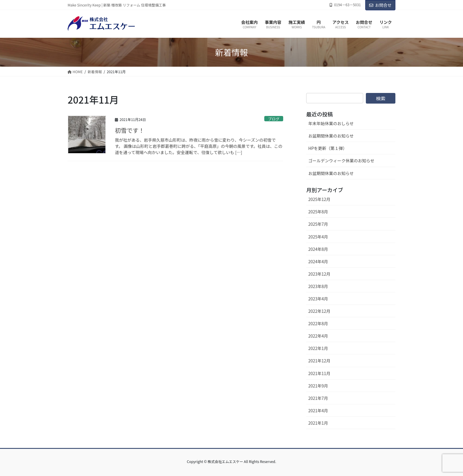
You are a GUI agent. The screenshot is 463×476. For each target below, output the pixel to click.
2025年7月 (318, 224)
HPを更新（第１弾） (328, 148)
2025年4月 (318, 237)
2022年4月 (318, 336)
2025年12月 (319, 199)
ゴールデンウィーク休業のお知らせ (341, 161)
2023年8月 (318, 286)
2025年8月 (318, 212)
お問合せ (380, 5)
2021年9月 (318, 386)
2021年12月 (319, 361)
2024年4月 (318, 261)
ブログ (274, 119)
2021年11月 (319, 373)
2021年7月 (318, 398)
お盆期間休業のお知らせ (331, 136)
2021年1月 (318, 423)
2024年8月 (318, 249)
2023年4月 (318, 299)
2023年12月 (319, 274)
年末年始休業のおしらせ (331, 123)
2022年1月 (318, 348)
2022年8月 (318, 323)
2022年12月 (319, 311)
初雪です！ (130, 130)
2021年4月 (318, 410)
